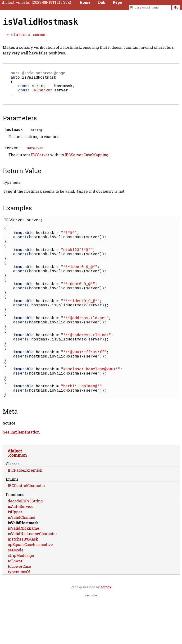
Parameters (20, 124)
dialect (19, 35)
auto (15, 79)
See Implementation (21, 477)
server (61, 95)
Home (85, 2)
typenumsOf (19, 617)
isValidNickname (23, 573)
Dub (102, 2)
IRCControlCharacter (27, 530)
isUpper (15, 557)
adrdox (106, 632)
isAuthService (21, 551)
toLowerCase (19, 611)
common (40, 35)
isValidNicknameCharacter (32, 579)
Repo (117, 2)
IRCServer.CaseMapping (86, 160)
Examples (17, 213)
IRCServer (42, 95)
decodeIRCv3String (25, 546)
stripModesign (21, 600)
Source (9, 468)
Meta (10, 456)
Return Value (22, 176)
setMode (16, 595)
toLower (15, 606)
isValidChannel (22, 562)
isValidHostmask (23, 568)
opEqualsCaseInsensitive (30, 589)
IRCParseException (25, 515)
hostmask (63, 89)
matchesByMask (23, 584)
